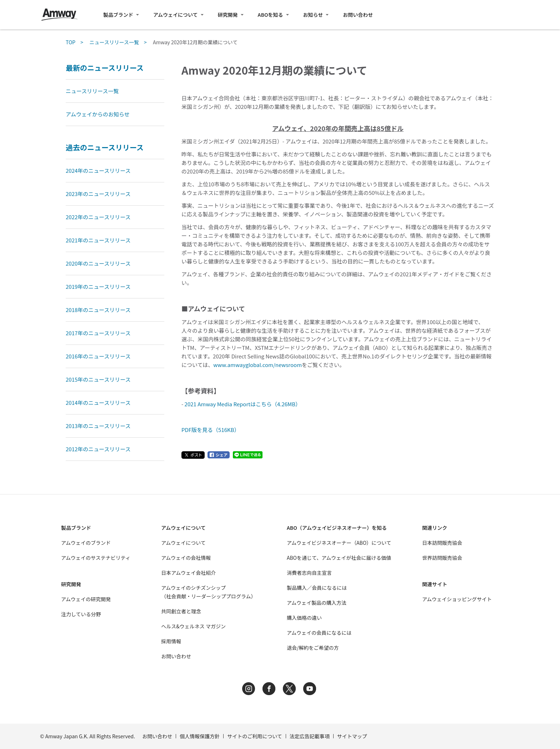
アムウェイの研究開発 (86, 599)
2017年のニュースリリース (98, 333)
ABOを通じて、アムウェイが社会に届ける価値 (339, 558)
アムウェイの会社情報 (186, 558)
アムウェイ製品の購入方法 (317, 603)
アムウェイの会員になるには (319, 633)
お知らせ (313, 15)
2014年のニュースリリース (98, 403)
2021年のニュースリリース (98, 240)
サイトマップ (352, 736)
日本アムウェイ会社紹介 (188, 573)
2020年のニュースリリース (98, 263)
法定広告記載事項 (310, 736)
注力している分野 (81, 614)
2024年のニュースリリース (98, 170)
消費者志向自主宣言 (309, 573)
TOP (71, 42)
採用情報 (171, 641)
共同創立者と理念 (181, 611)
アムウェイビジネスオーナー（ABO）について (339, 543)
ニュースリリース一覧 (114, 42)
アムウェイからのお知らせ (98, 114)
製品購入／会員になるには (317, 588)
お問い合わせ (358, 15)
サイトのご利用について (255, 736)
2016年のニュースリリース (98, 356)
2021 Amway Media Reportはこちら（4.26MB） (243, 404)
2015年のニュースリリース (98, 379)
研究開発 (228, 15)
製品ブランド (118, 15)
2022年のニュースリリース (98, 217)
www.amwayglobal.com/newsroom (257, 365)
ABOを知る (271, 15)
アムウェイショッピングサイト (457, 599)
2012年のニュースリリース (98, 449)
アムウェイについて (176, 15)
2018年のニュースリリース (98, 310)
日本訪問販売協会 (442, 543)
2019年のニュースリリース (98, 286)
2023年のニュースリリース (98, 194)
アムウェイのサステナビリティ (96, 558)
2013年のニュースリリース (98, 426)
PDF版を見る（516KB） (211, 430)
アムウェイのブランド (86, 543)
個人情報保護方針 (200, 736)
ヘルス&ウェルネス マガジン (193, 626)
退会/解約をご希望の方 (313, 648)
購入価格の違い (304, 618)
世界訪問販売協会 (442, 558)
